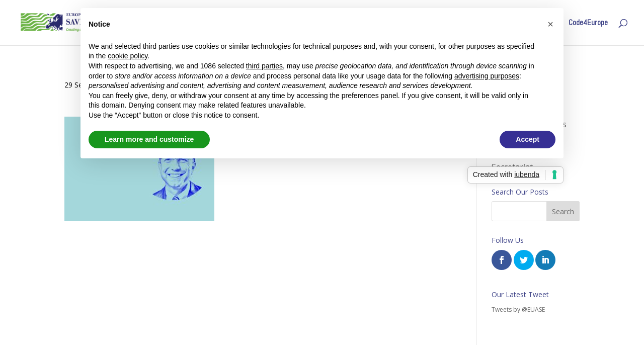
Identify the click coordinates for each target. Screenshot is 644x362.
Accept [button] (528, 139)
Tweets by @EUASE (518, 309)
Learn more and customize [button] (149, 139)
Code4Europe (588, 23)
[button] (550, 24)
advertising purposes (487, 76)
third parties (264, 66)
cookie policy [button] (128, 56)
